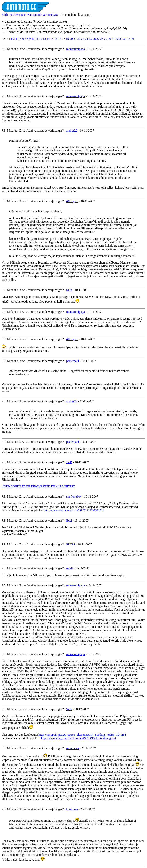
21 (75, 39)
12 (41, 39)
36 (132, 39)
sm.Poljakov (74, 497)
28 (102, 39)
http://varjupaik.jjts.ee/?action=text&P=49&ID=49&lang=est (79, 738)
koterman (72, 809)
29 (106, 39)
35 (129, 39)
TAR (69, 462)
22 (79, 39)
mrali (69, 568)
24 (87, 39)
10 (33, 39)
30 (109, 39)
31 (113, 39)
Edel (69, 520)
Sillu (69, 290)
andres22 (72, 131)
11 (37, 39)
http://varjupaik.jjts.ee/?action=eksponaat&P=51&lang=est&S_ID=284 (82, 735)
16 (56, 39)
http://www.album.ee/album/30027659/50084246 (74, 510)
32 (117, 39)
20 (71, 39)
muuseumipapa (76, 49)
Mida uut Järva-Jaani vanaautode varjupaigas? (30, 15)
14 (48, 39)
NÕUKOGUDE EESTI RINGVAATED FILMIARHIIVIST (38, 486)
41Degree (72, 201)
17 (60, 39)
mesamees (73, 748)
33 (121, 39)
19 (67, 39)
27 (98, 39)
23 (83, 39)
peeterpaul (73, 361)
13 (44, 39)
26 (94, 39)
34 (125, 39)
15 (52, 39)
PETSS (71, 544)
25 (90, 39)
